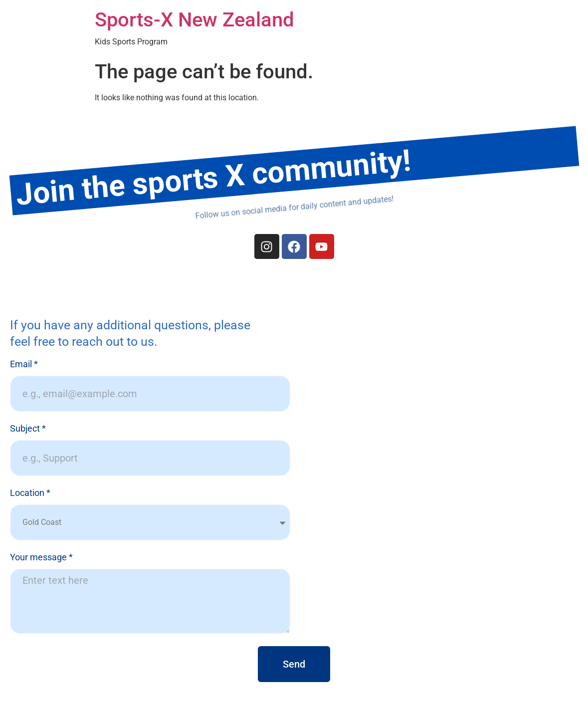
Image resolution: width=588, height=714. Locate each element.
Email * (24, 364)
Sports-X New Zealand (195, 20)
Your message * (41, 558)
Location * (30, 493)
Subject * (28, 429)
